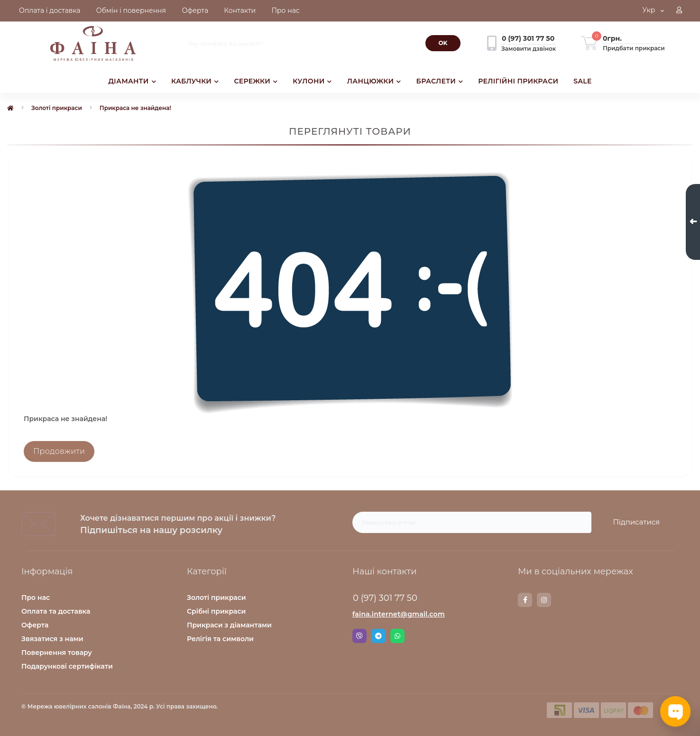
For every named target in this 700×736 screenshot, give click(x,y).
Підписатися (636, 522)
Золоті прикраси (57, 108)
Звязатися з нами (52, 639)
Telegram (378, 636)
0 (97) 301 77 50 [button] (385, 598)
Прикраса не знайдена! (135, 108)
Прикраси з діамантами (229, 625)
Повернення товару (57, 653)
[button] (679, 11)
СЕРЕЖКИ (256, 81)
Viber (359, 636)
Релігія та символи (220, 639)
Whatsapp (397, 636)
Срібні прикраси (216, 611)
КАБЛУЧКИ (195, 81)
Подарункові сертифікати (67, 666)
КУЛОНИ (312, 81)
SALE (582, 81)
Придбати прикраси (634, 48)
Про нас (36, 598)
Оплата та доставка (56, 611)
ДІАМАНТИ (132, 81)
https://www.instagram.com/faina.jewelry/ (544, 600)
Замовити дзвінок (529, 49)
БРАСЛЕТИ (440, 81)
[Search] (443, 43)
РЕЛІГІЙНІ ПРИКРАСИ (518, 81)
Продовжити (59, 451)
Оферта (35, 625)
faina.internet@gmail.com (399, 614)
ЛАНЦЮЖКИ (374, 81)
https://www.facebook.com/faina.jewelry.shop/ (525, 600)
